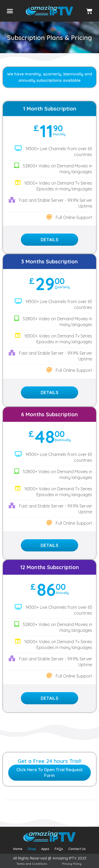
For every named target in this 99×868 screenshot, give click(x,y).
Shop (32, 849)
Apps (45, 849)
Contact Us (77, 849)
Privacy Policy (72, 864)
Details (50, 240)
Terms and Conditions (32, 864)
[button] (10, 11)
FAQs (59, 849)
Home (18, 849)
